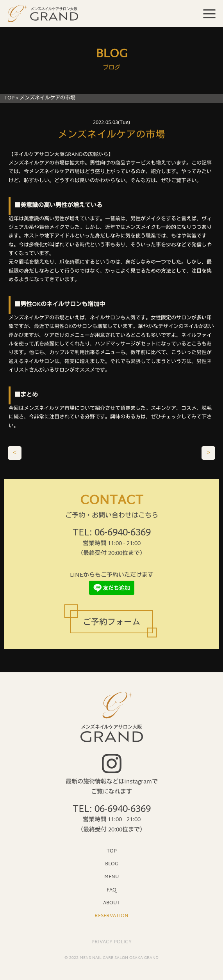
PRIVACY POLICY (111, 942)
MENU (111, 876)
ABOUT (111, 903)
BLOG (112, 864)
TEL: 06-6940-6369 (112, 533)
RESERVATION (111, 915)
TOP (9, 98)
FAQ (111, 890)
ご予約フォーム (111, 623)
